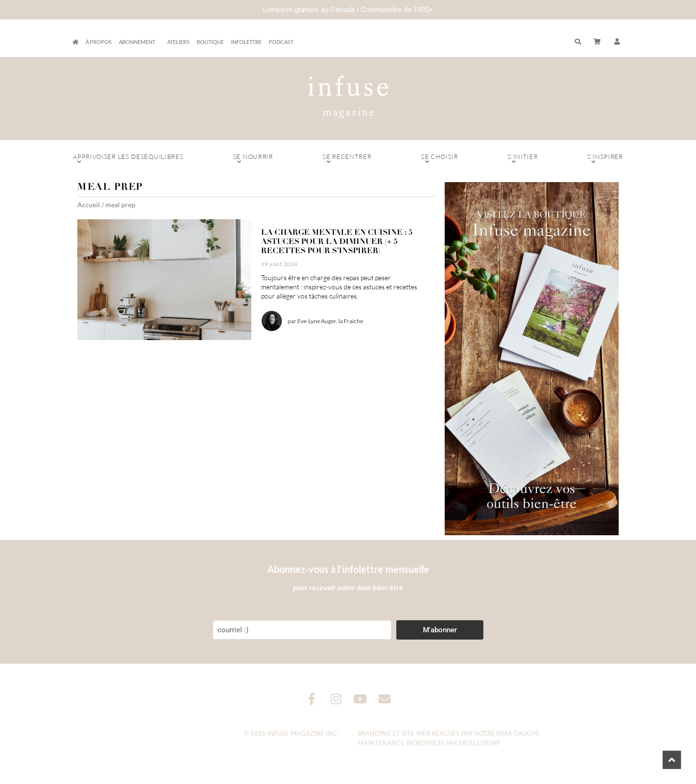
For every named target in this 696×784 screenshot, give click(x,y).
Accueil (89, 205)
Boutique (210, 42)
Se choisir (440, 159)
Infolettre (246, 42)
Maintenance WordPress (401, 743)
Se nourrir (253, 159)
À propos (99, 42)
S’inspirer (605, 159)
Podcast (281, 42)
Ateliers (178, 42)
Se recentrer (347, 159)
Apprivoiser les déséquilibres (128, 159)
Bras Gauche (518, 733)
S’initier (523, 159)
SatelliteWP (479, 743)
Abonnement (139, 42)
